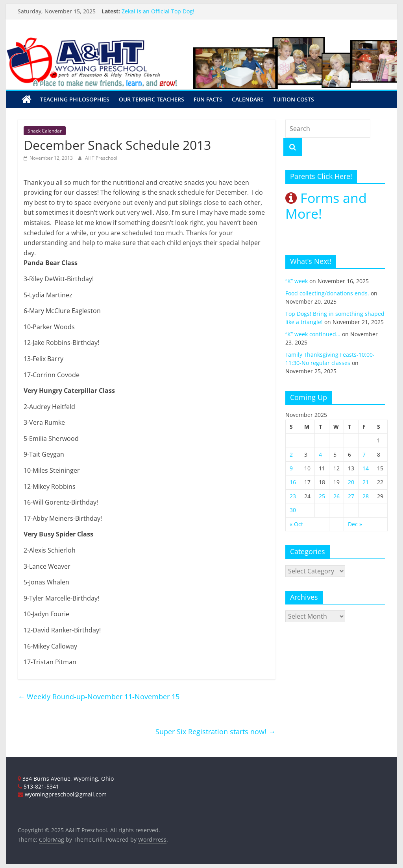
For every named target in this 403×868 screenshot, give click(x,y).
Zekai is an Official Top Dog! (158, 11)
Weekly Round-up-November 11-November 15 (99, 697)
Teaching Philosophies (75, 99)
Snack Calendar (45, 131)
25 (322, 496)
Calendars (248, 99)
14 (366, 468)
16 (293, 482)
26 (336, 496)
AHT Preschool (101, 158)
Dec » (355, 524)
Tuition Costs (294, 99)
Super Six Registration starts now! (215, 732)
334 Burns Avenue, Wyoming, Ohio (66, 779)
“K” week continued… (313, 334)
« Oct (296, 524)
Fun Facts (208, 99)
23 (293, 496)
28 (366, 496)
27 (351, 496)
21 (366, 482)
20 (351, 482)
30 (293, 510)
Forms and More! (326, 206)
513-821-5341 (38, 786)
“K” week (297, 281)
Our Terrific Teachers (152, 99)
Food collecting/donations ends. (327, 293)
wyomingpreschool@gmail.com (62, 794)
